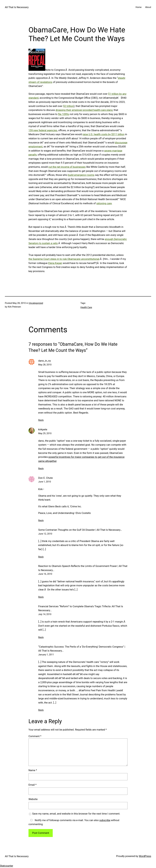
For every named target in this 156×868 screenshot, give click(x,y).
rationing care (104, 203)
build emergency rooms (81, 175)
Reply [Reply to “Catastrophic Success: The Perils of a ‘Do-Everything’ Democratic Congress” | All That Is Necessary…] (41, 710)
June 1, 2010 (45, 482)
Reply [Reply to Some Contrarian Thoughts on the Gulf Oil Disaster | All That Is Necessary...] (41, 557)
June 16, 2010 (45, 574)
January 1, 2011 (46, 655)
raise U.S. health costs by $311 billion (104, 134)
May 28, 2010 (45, 365)
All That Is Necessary (17, 7)
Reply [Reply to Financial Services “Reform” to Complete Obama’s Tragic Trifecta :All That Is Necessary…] (41, 637)
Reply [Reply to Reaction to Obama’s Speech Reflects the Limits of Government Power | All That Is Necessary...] (41, 597)
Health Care (86, 307)
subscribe (105, 820)
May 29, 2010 (45, 433)
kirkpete (43, 429)
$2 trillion (68, 106)
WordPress (145, 856)
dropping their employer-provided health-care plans (84, 110)
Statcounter (7, 866)
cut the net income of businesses (67, 167)
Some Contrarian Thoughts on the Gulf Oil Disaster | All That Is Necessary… (80, 530)
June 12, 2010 (45, 534)
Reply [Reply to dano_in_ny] (41, 420)
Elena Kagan (55, 263)
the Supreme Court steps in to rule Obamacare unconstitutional (64, 259)
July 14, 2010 (45, 614)
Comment (35, 736)
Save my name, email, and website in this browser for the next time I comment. (76, 814)
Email (32, 785)
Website (33, 799)
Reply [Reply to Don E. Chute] (41, 520)
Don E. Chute (45, 478)
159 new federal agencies (43, 130)
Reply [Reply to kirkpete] (41, 469)
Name (33, 770)
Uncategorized (36, 303)
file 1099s (64, 114)
